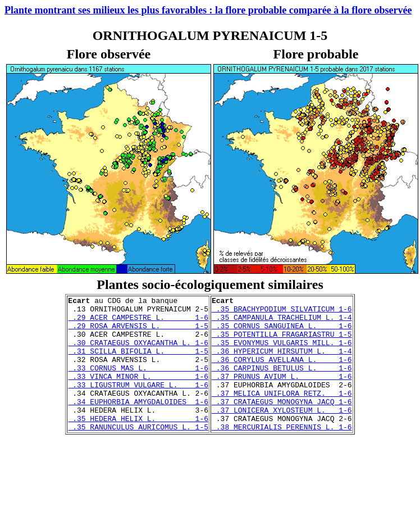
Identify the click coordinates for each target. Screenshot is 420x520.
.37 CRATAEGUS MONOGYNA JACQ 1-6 (282, 423)
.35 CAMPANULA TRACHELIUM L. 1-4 (282, 322)
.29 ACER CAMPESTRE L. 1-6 (138, 322)
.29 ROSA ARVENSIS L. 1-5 (138, 332)
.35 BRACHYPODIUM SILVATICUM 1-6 (282, 312)
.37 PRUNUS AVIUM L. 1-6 (282, 393)
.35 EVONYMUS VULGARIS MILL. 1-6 (282, 352)
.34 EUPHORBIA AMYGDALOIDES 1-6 (138, 423)
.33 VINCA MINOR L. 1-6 (138, 393)
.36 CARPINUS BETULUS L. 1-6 (282, 383)
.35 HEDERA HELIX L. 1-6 (138, 444)
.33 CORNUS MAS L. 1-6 (138, 383)
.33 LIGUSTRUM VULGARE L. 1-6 (138, 403)
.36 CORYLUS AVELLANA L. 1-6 (282, 373)
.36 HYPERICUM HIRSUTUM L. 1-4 (282, 363)
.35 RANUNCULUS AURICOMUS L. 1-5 (138, 454)
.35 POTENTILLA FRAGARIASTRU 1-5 (282, 342)
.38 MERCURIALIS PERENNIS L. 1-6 (282, 454)
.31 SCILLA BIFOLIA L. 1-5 (138, 363)
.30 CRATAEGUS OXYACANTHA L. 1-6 (138, 352)
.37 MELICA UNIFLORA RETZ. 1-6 (282, 413)
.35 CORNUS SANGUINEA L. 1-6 (282, 332)
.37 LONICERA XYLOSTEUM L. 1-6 (282, 433)
